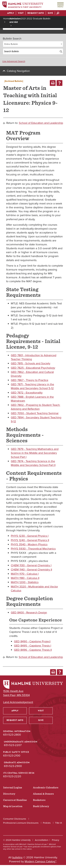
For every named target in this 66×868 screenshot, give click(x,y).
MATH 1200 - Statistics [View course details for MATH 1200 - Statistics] (25, 582)
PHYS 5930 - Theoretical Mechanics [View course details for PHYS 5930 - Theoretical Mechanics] (33, 549)
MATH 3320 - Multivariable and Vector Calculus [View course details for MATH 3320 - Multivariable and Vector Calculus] (34, 589)
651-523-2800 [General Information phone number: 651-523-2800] (12, 735)
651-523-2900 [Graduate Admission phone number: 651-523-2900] (13, 766)
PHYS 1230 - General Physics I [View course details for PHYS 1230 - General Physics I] (30, 536)
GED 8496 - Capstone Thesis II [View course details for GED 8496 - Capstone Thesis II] (33, 650)
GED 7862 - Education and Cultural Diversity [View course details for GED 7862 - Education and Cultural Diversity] (32, 374)
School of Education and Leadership (41, 123)
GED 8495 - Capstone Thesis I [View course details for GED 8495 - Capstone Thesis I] (33, 646)
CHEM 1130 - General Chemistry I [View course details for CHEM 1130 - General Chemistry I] (31, 565)
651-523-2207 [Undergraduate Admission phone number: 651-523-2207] (13, 745)
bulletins (17, 857)
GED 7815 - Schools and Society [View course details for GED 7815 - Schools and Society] (31, 363)
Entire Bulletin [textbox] (11, 44)
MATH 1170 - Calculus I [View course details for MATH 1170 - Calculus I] (25, 574)
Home (6, 19)
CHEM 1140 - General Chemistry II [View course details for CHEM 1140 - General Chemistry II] (31, 570)
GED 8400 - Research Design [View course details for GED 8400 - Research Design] (29, 613)
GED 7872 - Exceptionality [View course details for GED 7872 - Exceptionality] (27, 393)
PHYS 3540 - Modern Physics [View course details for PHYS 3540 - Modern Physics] (29, 544)
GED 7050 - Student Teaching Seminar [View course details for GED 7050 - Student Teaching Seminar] (35, 413)
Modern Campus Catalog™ (41, 861)
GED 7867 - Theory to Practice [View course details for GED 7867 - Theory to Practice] (30, 380)
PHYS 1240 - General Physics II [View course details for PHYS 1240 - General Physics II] (30, 540)
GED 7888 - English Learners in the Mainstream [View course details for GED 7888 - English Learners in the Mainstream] (32, 399)
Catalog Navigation (18, 71)
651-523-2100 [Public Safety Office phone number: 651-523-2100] (12, 756)
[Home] (23, 5)
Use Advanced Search (14, 61)
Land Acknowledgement (18, 702)
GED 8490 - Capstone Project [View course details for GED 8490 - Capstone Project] (32, 641)
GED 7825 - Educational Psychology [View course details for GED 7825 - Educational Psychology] (33, 368)
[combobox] (33, 44)
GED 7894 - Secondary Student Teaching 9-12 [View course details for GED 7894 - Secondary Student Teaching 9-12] (36, 419)
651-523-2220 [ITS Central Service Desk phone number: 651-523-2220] (12, 776)
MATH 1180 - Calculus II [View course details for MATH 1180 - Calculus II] (25, 578)
